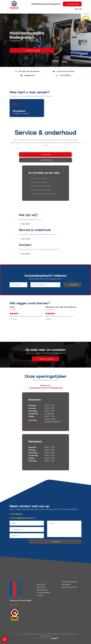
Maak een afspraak (21, 50)
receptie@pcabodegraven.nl (22, 512)
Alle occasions (42, 584)
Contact (40, 590)
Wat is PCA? (41, 579)
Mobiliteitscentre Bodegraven (36, 630)
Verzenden (74, 279)
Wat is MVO (41, 582)
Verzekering (66, 579)
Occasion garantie (44, 587)
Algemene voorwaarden (61, 630)
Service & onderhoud (69, 576)
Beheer (50, 630)
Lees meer (36, 155)
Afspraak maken (73, 4)
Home (39, 576)
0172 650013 (16, 509)
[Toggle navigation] (80, 10)
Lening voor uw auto (69, 582)
